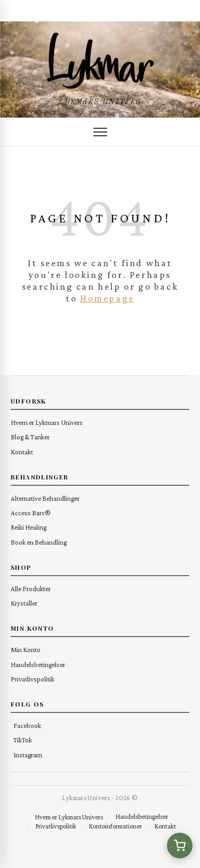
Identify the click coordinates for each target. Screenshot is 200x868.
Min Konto (26, 650)
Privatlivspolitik (33, 679)
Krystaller (24, 603)
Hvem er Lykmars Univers (47, 423)
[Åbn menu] (100, 132)
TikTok (23, 740)
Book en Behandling (39, 542)
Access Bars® (31, 513)
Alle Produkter (31, 589)
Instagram (28, 755)
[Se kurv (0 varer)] (180, 846)
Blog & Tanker (30, 437)
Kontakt (22, 452)
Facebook (27, 726)
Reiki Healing (29, 527)
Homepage (107, 298)
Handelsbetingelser (38, 665)
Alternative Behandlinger (45, 498)
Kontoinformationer (115, 826)
